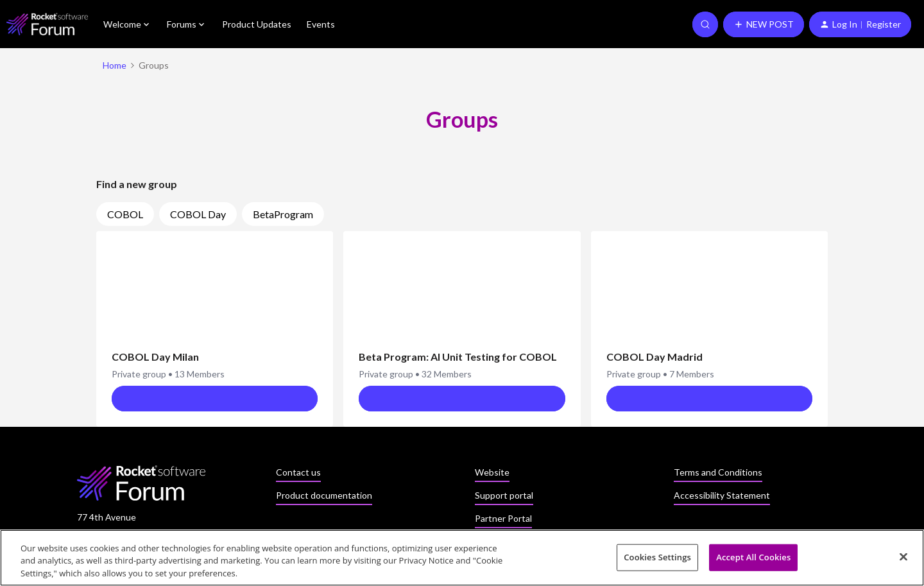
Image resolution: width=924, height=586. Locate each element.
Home (115, 65)
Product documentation (324, 495)
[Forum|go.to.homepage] (47, 24)
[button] (764, 24)
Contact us (298, 472)
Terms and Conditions (718, 472)
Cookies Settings (657, 561)
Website (492, 472)
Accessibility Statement (722, 495)
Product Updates (257, 24)
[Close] (903, 560)
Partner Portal (503, 518)
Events (321, 24)
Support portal (504, 495)
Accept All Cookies (753, 561)
